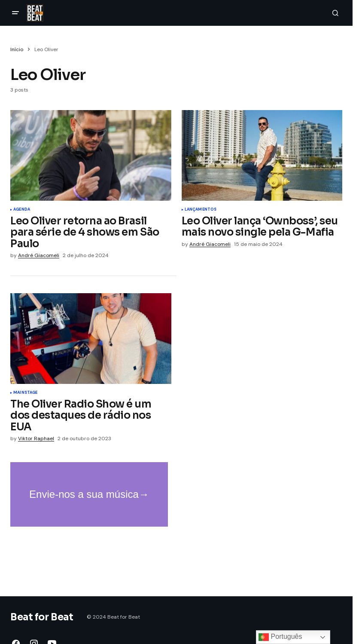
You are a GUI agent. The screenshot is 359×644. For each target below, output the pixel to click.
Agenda (22, 210)
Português (280, 637)
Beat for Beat (42, 617)
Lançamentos (201, 210)
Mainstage (26, 393)
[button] (15, 13)
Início (17, 49)
